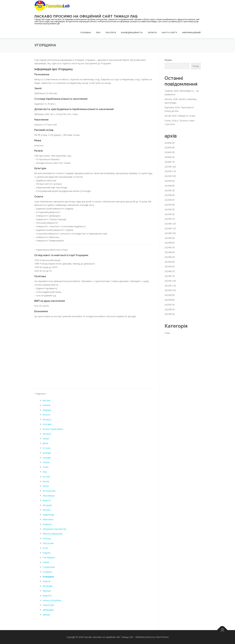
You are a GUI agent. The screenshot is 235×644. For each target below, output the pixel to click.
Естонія (46, 448)
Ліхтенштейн (49, 491)
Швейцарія (48, 610)
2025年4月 (170, 205)
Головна (86, 33)
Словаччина (49, 567)
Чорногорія (48, 605)
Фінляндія (47, 586)
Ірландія (47, 453)
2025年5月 (170, 200)
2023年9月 (170, 295)
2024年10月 (170, 233)
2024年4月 (170, 262)
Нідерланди (48, 515)
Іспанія (46, 462)
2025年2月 (170, 214)
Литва (46, 486)
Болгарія (47, 424)
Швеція (46, 615)
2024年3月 (170, 266)
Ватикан (47, 434)
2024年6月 (170, 252)
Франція (47, 591)
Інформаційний (191, 33)
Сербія (46, 562)
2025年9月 (170, 181)
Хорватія (47, 596)
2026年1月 (170, 162)
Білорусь (47, 419)
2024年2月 (170, 271)
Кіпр (45, 472)
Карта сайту (170, 33)
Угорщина (48, 576)
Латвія (46, 481)
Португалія (48, 543)
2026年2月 (170, 157)
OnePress (140, 637)
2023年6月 (170, 309)
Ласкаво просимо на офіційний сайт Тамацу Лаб (86, 16)
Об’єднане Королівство (54, 529)
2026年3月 (170, 152)
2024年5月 (170, 257)
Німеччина (48, 519)
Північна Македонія (52, 534)
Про (98, 33)
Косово (46, 477)
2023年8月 (170, 300)
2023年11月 (170, 285)
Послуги (111, 33)
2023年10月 (170, 290)
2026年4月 (170, 147)
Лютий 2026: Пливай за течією (180, 116)
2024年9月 (170, 238)
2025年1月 (170, 219)
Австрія (46, 400)
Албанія (47, 405)
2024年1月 (170, 276)
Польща (47, 538)
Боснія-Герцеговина (53, 429)
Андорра (47, 410)
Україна (46, 581)
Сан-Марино (49, 557)
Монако (47, 510)
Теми (167, 333)
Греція (46, 438)
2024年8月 (170, 243)
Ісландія (47, 457)
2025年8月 (170, 186)
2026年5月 (170, 143)
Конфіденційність (132, 33)
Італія (45, 467)
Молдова (47, 505)
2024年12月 (170, 224)
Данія (45, 443)
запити (152, 33)
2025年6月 (170, 195)
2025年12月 (170, 167)
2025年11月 (170, 171)
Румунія (46, 553)
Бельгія (46, 415)
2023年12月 (170, 281)
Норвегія (47, 524)
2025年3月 (170, 209)
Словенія (47, 572)
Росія (45, 548)
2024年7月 (170, 247)
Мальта (47, 500)
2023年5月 (170, 314)
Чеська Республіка (52, 600)
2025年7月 (170, 190)
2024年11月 (170, 228)
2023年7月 (170, 305)
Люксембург (49, 496)
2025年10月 (170, 176)
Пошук (168, 60)
